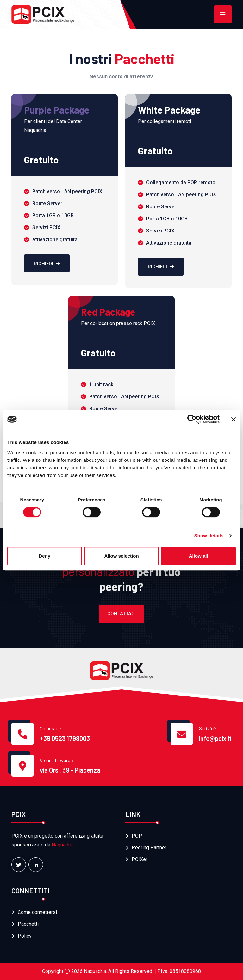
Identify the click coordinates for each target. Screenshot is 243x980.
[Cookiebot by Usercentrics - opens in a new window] (192, 419)
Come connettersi (37, 912)
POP (137, 836)
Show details (209, 536)
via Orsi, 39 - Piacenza (70, 770)
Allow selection (121, 556)
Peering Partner (149, 848)
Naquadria (63, 845)
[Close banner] (234, 419)
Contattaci (121, 614)
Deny (44, 556)
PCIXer (140, 859)
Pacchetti (28, 924)
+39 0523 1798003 (65, 738)
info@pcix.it (215, 738)
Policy (25, 936)
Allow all (199, 556)
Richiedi (47, 264)
